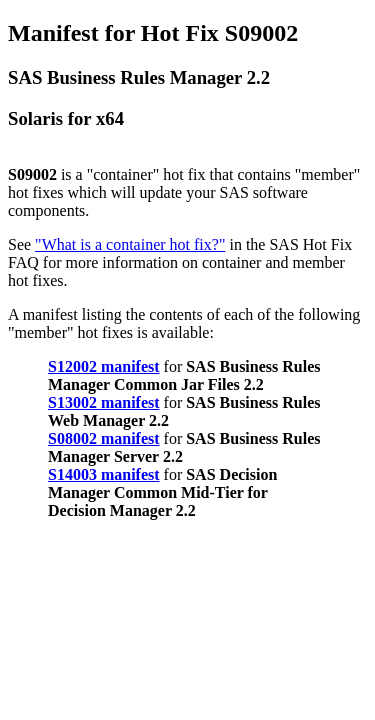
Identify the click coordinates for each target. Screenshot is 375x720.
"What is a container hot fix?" (130, 244)
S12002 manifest (104, 366)
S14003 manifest (104, 474)
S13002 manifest (104, 402)
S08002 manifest (104, 438)
